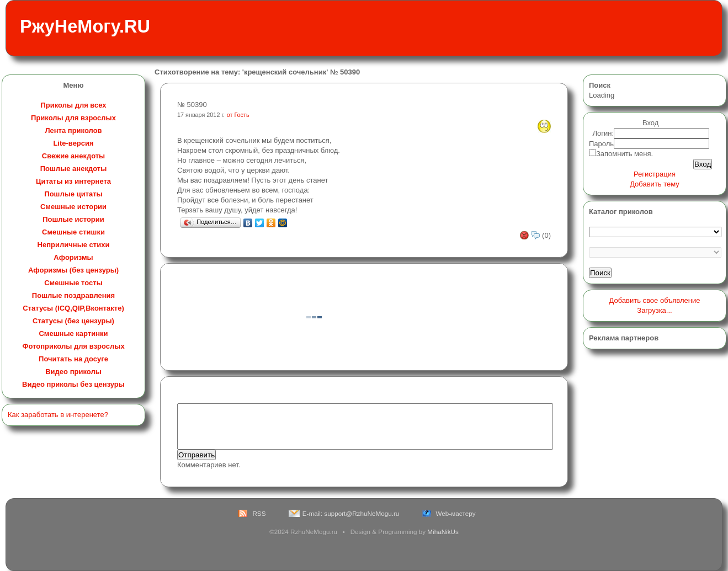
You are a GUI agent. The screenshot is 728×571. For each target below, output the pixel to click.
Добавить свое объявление (655, 300)
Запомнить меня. (625, 154)
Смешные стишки (73, 232)
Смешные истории (73, 207)
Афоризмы (73, 257)
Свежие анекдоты (73, 156)
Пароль (601, 144)
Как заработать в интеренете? (58, 415)
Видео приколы (73, 372)
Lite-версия (73, 143)
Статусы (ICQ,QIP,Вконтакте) (73, 308)
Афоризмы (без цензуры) (73, 270)
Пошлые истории (73, 219)
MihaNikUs (443, 532)
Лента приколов (73, 130)
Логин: (604, 133)
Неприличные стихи (74, 245)
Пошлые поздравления (73, 295)
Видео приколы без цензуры (73, 384)
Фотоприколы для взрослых (73, 346)
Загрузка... (654, 310)
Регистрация (655, 174)
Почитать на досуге (73, 359)
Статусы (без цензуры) (73, 321)
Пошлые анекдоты (73, 169)
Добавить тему (655, 184)
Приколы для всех (73, 105)
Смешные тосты (73, 283)
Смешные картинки (73, 333)
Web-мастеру (456, 513)
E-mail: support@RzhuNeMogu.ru (351, 513)
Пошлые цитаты (73, 194)
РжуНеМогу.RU (85, 26)
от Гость (238, 115)
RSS (259, 513)
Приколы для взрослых (73, 118)
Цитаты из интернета (73, 181)
